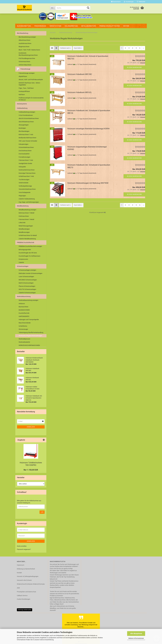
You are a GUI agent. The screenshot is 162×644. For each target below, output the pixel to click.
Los (42, 512)
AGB (18, 588)
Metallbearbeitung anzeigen (27, 210)
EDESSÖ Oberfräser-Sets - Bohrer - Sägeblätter (30, 84)
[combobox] (66, 48)
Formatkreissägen (24, 157)
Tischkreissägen (24, 180)
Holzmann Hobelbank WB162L (80, 92)
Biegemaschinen (24, 47)
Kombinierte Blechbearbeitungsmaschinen (28, 54)
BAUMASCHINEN (24, 310)
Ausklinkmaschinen (25, 43)
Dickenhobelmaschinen (26, 147)
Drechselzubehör (24, 154)
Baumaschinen (23, 307)
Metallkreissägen (24, 232)
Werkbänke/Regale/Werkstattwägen (30, 336)
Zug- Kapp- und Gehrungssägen (29, 202)
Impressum (21, 565)
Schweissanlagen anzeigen (27, 270)
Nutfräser (22, 95)
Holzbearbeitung (71, 26)
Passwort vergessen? (24, 549)
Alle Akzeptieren (136, 634)
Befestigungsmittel (25, 250)
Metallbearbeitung (89, 26)
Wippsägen (22, 196)
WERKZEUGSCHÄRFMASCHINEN (29, 345)
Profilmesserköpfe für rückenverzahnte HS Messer (31, 99)
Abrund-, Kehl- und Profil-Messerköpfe (31, 80)
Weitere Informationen (136, 638)
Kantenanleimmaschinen (27, 170)
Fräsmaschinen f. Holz (26, 160)
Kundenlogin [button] (129, 2)
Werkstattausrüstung (24, 296)
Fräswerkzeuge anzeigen (27, 73)
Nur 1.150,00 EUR (31, 470)
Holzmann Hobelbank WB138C (80, 74)
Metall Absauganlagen (26, 226)
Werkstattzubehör (24, 342)
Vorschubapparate (25, 192)
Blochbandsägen (24, 131)
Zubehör (21, 262)
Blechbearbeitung (24, 26)
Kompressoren (23, 259)
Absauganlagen (24, 125)
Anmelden (31, 427)
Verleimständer (24, 183)
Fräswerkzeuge (40, 26)
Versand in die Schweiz (24, 580)
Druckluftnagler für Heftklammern (29, 256)
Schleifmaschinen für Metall (28, 235)
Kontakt (19, 573)
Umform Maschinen (25, 65)
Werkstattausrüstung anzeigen (28, 300)
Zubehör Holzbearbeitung (27, 199)
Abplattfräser (23, 76)
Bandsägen (22, 128)
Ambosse (22, 304)
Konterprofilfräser (24, 91)
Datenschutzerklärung (47, 640)
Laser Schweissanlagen (26, 277)
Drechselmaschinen (25, 151)
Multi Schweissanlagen (26, 283)
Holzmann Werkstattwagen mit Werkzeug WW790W (88, 183)
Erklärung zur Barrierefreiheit (26, 569)
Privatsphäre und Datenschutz (26, 592)
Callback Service (22, 596)
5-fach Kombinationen (26, 115)
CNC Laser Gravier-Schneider (28, 141)
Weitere (126, 26)
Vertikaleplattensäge (25, 186)
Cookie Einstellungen (24, 599)
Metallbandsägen (24, 229)
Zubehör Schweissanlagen (27, 293)
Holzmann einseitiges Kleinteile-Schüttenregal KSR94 (88, 129)
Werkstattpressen (24, 339)
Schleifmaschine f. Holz (26, 176)
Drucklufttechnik (24, 313)
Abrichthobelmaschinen (26, 122)
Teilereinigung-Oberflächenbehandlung (31, 332)
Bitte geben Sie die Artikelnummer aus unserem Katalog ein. (29, 502)
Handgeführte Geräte (25, 163)
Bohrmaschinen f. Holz (26, 135)
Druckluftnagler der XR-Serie (28, 253)
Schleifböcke (23, 326)
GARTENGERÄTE (24, 316)
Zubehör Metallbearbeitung (27, 239)
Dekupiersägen (24, 144)
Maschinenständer (25, 323)
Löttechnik (22, 223)
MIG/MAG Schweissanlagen (28, 280)
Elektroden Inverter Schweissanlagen (30, 273)
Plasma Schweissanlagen (27, 286)
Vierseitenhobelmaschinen (27, 189)
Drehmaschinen (24, 216)
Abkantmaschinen (24, 40)
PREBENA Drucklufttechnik (110, 26)
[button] (116, 2)
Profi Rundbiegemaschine (27, 58)
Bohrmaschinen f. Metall (26, 213)
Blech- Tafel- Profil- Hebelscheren (29, 50)
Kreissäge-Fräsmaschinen (27, 173)
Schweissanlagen (23, 266)
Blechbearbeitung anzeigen (27, 37)
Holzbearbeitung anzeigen (27, 112)
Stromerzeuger (23, 329)
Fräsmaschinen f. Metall (26, 219)
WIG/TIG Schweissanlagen (27, 289)
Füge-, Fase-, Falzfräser (26, 88)
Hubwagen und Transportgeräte (29, 320)
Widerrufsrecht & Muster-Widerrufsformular (31, 584)
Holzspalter (22, 167)
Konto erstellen (22, 546)
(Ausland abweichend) (89, 64)
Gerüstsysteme (55, 26)
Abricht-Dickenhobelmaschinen (29, 118)
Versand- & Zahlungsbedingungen (28, 576)
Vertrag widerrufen (25, 610)
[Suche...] (53, 8)
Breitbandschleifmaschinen (27, 138)
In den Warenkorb (134, 67)
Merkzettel (141, 2)
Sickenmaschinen (24, 62)
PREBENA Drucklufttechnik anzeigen (30, 246)
